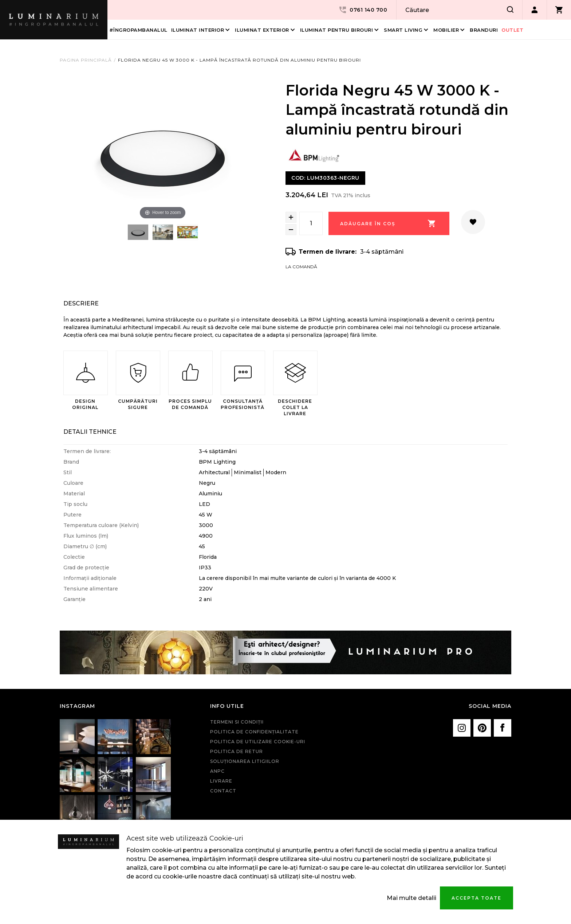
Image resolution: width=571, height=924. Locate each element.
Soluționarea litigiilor (245, 761)
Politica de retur (237, 751)
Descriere (81, 303)
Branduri (484, 30)
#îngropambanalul (138, 30)
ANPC (217, 771)
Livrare (221, 781)
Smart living (403, 30)
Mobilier (446, 30)
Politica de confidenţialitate (254, 732)
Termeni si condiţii (237, 722)
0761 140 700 (363, 10)
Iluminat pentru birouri (337, 30)
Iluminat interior (198, 30)
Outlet (512, 30)
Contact (223, 791)
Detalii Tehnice (90, 432)
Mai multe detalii (411, 898)
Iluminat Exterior (262, 30)
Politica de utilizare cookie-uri (258, 742)
